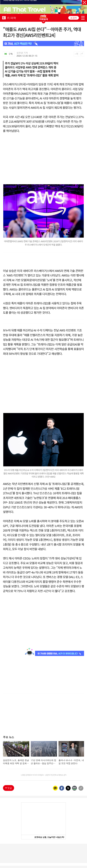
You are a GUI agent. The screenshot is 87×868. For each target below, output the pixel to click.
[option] (43, 7)
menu (83, 18)
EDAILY (4, 18)
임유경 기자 (22, 53)
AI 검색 (74, 18)
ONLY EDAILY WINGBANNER (43, 17)
